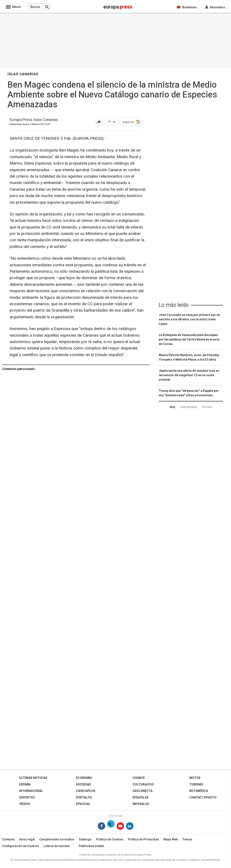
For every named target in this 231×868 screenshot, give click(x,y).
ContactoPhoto (203, 798)
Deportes (27, 798)
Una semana (189, 407)
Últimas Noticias (33, 778)
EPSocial (83, 804)
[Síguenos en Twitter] (111, 827)
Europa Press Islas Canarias (34, 120)
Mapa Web (171, 839)
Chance (139, 778)
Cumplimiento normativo (57, 839)
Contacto (8, 839)
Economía (84, 778)
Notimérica (199, 791)
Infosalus (141, 804)
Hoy (172, 407)
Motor (195, 778)
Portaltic (84, 798)
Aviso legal (27, 839)
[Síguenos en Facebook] (101, 827)
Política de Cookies (110, 839)
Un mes (207, 407)
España (25, 785)
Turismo (196, 785)
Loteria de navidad (57, 846)
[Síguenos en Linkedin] (130, 827)
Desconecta (143, 791)
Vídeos (25, 804)
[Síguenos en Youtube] (120, 827)
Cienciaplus (86, 791)
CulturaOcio (143, 785)
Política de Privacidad (143, 839)
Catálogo (85, 839)
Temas (187, 839)
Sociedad (83, 785)
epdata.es (141, 798)
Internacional (31, 791)
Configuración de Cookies (21, 846)
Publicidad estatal (91, 846)
